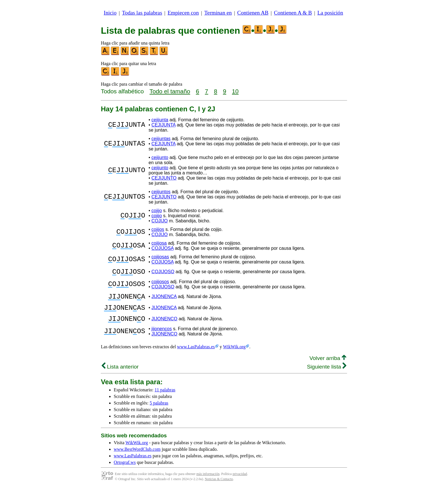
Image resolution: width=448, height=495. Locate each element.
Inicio (110, 13)
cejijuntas (161, 139)
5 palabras (159, 410)
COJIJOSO (163, 272)
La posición (330, 13)
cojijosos (160, 283)
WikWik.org (234, 354)
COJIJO (160, 221)
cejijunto (160, 157)
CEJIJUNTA (163, 125)
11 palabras (165, 397)
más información (208, 481)
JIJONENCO (164, 325)
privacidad (240, 481)
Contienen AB (253, 13)
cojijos (158, 229)
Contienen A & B (293, 13)
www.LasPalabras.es (196, 354)
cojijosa (159, 243)
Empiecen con (183, 13)
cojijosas (160, 257)
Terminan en (218, 13)
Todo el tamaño (170, 91)
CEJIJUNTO (164, 178)
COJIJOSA (162, 248)
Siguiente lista (327, 374)
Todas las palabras (142, 13)
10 (235, 91)
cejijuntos (161, 192)
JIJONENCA (164, 299)
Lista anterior (120, 374)
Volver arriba (328, 365)
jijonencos (162, 336)
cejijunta (160, 120)
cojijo (157, 211)
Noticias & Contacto (219, 486)
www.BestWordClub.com (137, 456)
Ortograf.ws (125, 469)
